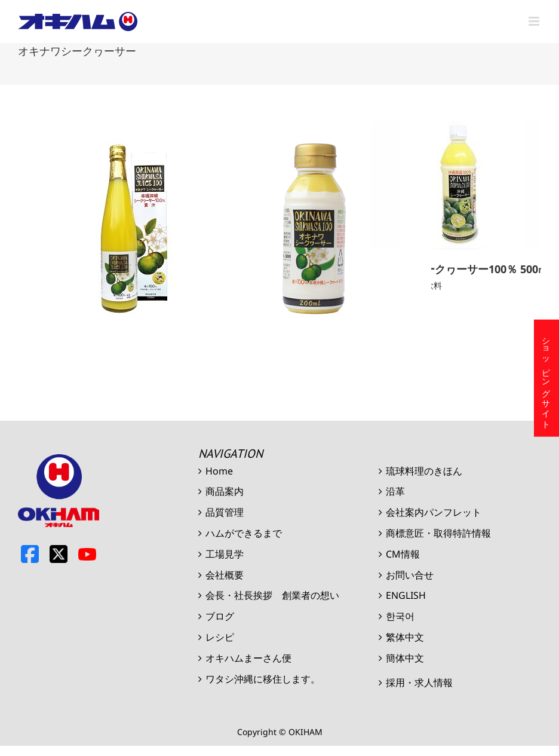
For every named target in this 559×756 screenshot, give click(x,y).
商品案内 (225, 491)
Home (219, 471)
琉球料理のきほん (424, 471)
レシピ (220, 637)
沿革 (395, 491)
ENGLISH (406, 595)
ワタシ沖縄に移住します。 (263, 679)
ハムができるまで (244, 533)
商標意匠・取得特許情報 (438, 533)
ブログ (220, 616)
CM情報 (403, 554)
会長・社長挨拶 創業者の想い (272, 595)
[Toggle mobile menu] (535, 21)
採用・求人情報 (419, 682)
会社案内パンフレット (434, 512)
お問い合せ (410, 575)
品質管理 (225, 512)
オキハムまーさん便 (248, 658)
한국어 (400, 616)
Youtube (87, 554)
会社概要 (225, 575)
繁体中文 (405, 637)
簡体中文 (405, 658)
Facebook (30, 554)
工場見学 (225, 554)
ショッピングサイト (547, 378)
